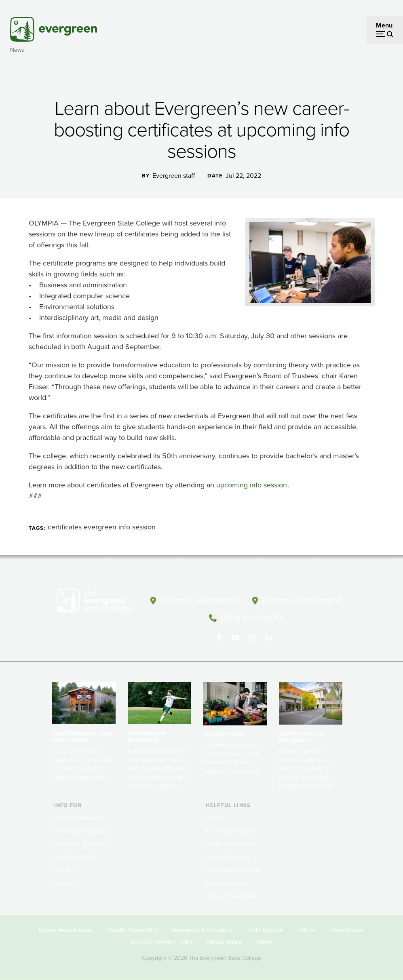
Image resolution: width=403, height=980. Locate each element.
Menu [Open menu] (384, 25)
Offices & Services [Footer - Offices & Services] (231, 844)
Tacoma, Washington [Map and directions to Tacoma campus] (302, 600)
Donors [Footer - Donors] (64, 870)
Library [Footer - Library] (215, 818)
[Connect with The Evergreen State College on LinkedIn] (269, 638)
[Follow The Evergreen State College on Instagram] (252, 638)
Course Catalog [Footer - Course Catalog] (228, 857)
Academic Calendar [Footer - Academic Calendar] (233, 870)
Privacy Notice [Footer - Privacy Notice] (224, 942)
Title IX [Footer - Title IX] (264, 942)
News (17, 50)
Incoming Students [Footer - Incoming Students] (81, 831)
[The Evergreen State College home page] (99, 603)
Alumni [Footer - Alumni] (64, 883)
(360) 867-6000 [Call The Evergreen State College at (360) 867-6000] (251, 618)
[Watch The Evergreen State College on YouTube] (235, 638)
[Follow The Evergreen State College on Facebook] (219, 638)
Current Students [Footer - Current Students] (78, 818)
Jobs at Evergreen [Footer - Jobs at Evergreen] (231, 896)
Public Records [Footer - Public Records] (265, 930)
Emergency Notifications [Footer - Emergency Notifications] (202, 930)
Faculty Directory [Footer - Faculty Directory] (230, 831)
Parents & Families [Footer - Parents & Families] (80, 844)
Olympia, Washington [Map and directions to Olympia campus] (201, 600)
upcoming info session (251, 485)
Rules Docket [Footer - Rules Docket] (347, 930)
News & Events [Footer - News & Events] (227, 883)
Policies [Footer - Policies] (307, 930)
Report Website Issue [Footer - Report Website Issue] (65, 930)
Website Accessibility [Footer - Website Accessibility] (132, 930)
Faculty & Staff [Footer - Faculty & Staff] (74, 857)
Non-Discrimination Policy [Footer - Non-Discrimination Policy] (161, 942)
